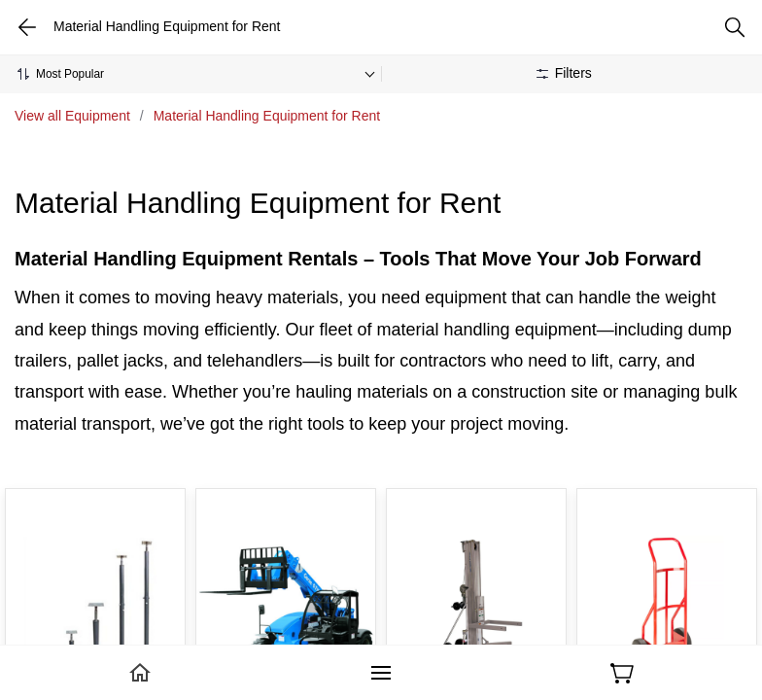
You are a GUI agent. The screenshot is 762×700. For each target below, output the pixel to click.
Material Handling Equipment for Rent (267, 116)
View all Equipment (72, 116)
